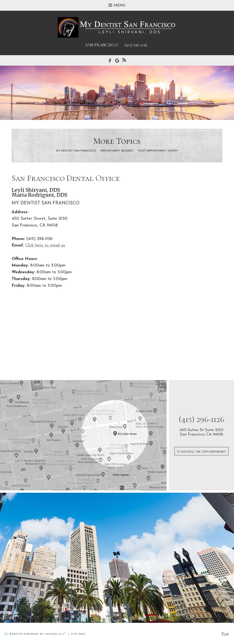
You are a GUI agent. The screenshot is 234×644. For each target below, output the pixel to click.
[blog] (124, 60)
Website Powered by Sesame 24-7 (35, 634)
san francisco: (102, 45)
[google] (117, 60)
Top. (225, 634)
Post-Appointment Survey (158, 151)
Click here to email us (45, 245)
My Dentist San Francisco (76, 151)
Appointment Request (117, 151)
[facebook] (110, 60)
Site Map (78, 634)
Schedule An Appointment (201, 451)
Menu (117, 6)
